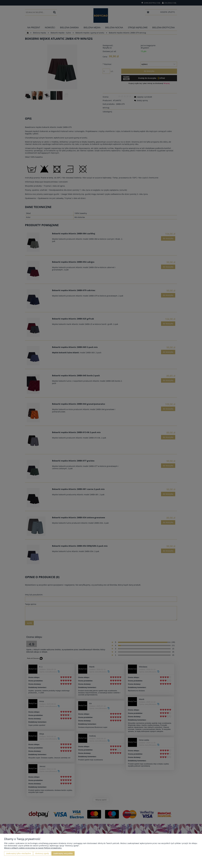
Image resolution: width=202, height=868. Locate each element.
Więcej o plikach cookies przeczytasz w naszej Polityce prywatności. (33, 848)
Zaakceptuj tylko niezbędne (18, 853)
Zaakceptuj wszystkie (63, 853)
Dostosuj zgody (42, 853)
